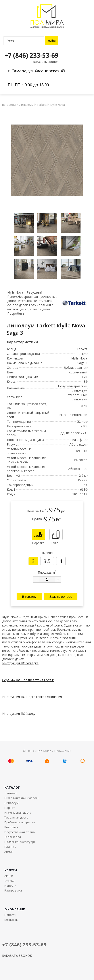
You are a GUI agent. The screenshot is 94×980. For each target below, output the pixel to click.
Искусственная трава (20, 832)
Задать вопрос (61, 597)
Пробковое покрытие (20, 822)
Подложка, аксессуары (20, 842)
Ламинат (11, 793)
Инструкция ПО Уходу (19, 714)
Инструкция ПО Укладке (20, 663)
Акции (9, 876)
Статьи (10, 881)
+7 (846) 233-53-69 (31, 55)
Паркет (10, 808)
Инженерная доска (18, 813)
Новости (10, 886)
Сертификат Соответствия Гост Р (28, 680)
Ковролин (11, 827)
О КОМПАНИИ (15, 909)
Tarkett (42, 105)
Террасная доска (16, 817)
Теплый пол (13, 837)
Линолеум (26, 105)
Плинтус (10, 847)
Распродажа (13, 890)
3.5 (47, 561)
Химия (9, 851)
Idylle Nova (57, 105)
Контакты (11, 920)
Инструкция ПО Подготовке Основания (32, 697)
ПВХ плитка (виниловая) (21, 798)
